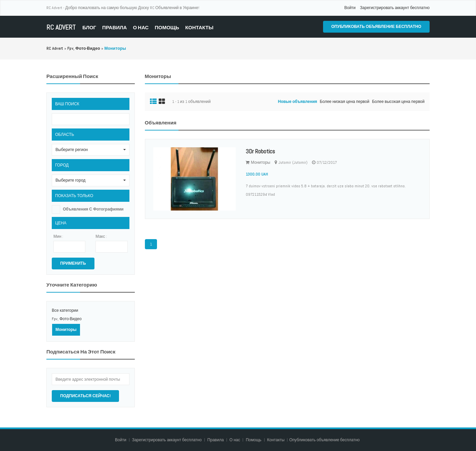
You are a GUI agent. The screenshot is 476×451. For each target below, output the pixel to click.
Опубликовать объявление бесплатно (376, 27)
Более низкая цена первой (344, 102)
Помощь (167, 27)
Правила (114, 27)
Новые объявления (298, 102)
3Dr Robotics (260, 151)
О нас (141, 27)
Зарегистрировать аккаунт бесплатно (395, 8)
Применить (73, 263)
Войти (350, 8)
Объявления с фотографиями (93, 209)
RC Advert (61, 27)
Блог (89, 27)
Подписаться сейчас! (85, 396)
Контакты (199, 27)
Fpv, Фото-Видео (67, 319)
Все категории (65, 310)
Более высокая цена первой (398, 102)
